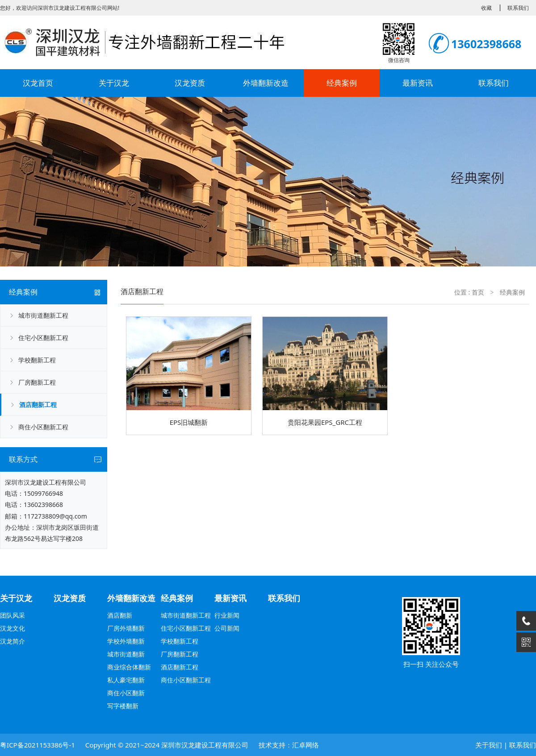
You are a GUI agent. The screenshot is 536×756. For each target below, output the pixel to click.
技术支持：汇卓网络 (289, 745)
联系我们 (494, 83)
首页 (478, 292)
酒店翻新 (120, 615)
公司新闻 (227, 628)
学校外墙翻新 (126, 641)
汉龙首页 (38, 83)
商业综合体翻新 (129, 667)
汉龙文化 (13, 628)
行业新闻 (227, 615)
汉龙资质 (190, 83)
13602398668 (43, 505)
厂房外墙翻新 (126, 628)
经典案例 (342, 83)
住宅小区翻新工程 (43, 338)
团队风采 (13, 615)
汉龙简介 (13, 641)
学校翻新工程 (37, 360)
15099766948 (43, 493)
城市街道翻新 (126, 654)
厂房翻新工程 (37, 382)
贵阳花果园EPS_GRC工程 (325, 422)
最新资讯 (418, 83)
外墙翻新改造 (266, 83)
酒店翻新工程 (38, 405)
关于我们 (489, 745)
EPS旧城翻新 (189, 422)
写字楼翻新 (123, 706)
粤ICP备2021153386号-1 (38, 745)
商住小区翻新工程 (43, 427)
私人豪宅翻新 (126, 680)
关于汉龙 (114, 83)
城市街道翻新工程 (43, 315)
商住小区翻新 (126, 693)
